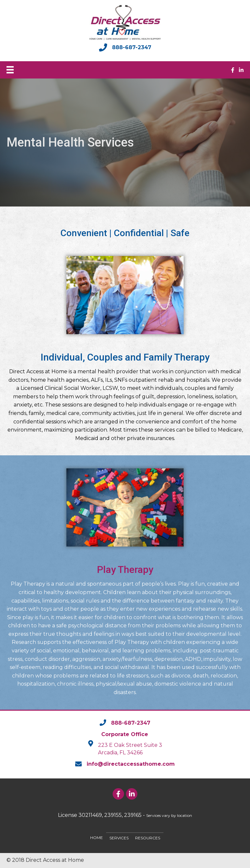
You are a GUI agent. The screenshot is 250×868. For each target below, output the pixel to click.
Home (97, 838)
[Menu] (10, 70)
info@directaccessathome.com (131, 764)
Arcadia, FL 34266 (120, 753)
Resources (148, 838)
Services (119, 838)
